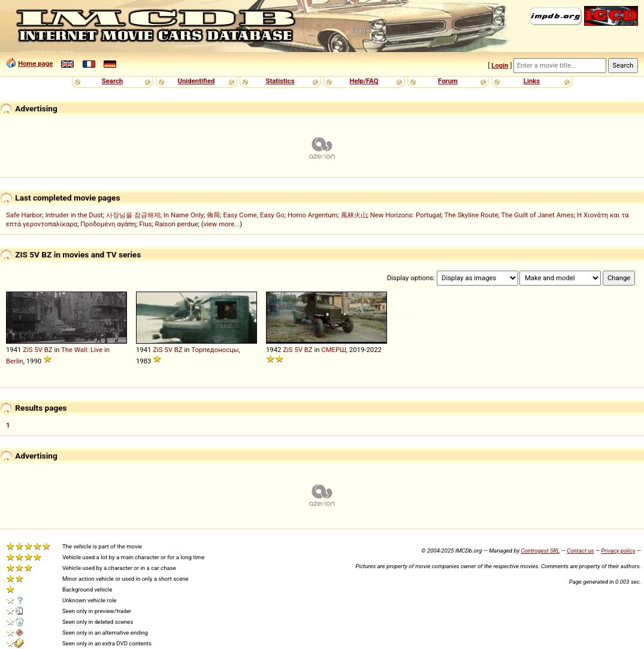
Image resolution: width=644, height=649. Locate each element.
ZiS (28, 350)
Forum (448, 81)
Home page (35, 63)
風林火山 (354, 215)
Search (112, 81)
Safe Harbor (24, 215)
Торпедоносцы (215, 350)
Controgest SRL (540, 551)
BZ (49, 350)
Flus (145, 224)
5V (38, 350)
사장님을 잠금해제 (133, 215)
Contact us (580, 551)
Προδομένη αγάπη (108, 224)
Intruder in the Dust (74, 215)
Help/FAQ (364, 81)
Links (532, 81)
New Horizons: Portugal (406, 215)
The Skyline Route (471, 215)
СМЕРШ (334, 350)
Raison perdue (176, 224)
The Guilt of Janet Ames (537, 215)
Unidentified (196, 81)
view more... (222, 224)
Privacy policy (618, 551)
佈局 (213, 215)
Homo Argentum (312, 215)
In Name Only (184, 215)
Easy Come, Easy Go (253, 215)
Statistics (280, 81)
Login (500, 65)
